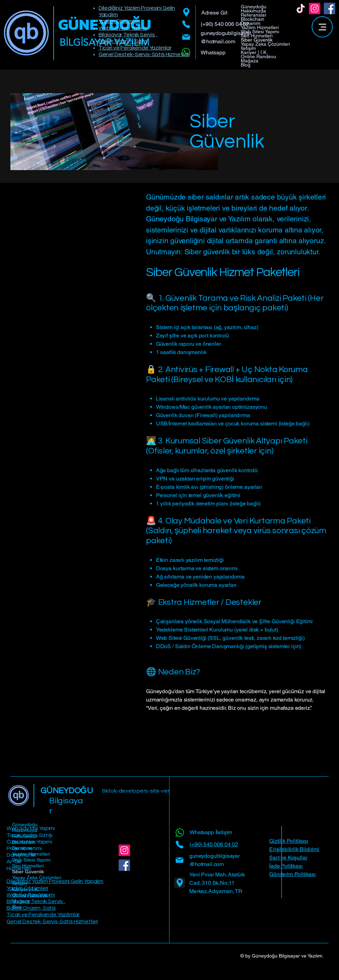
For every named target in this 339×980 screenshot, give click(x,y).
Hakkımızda (253, 11)
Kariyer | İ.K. (254, 52)
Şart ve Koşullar (288, 858)
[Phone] (186, 24)
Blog (246, 65)
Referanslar (254, 15)
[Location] (186, 12)
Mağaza (250, 61)
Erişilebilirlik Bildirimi (294, 849)
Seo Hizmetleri (257, 36)
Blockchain (253, 19)
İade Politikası (286, 866)
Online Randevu (258, 56)
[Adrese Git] (221, 13)
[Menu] (322, 27)
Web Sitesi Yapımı (260, 32)
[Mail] (186, 37)
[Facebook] (329, 8)
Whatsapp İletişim (211, 832)
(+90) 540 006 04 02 (225, 24)
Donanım (251, 23)
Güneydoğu (254, 7)
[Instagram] (315, 8)
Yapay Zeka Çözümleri (265, 44)
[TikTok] (301, 8)
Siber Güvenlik (257, 40)
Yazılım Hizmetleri (260, 27)
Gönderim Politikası (292, 874)
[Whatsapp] (187, 52)
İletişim (248, 48)
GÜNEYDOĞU (67, 791)
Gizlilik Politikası (289, 841)
